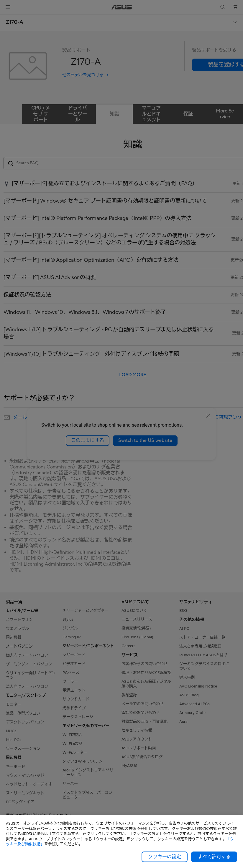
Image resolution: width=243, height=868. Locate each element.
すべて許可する (214, 857)
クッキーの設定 (165, 857)
